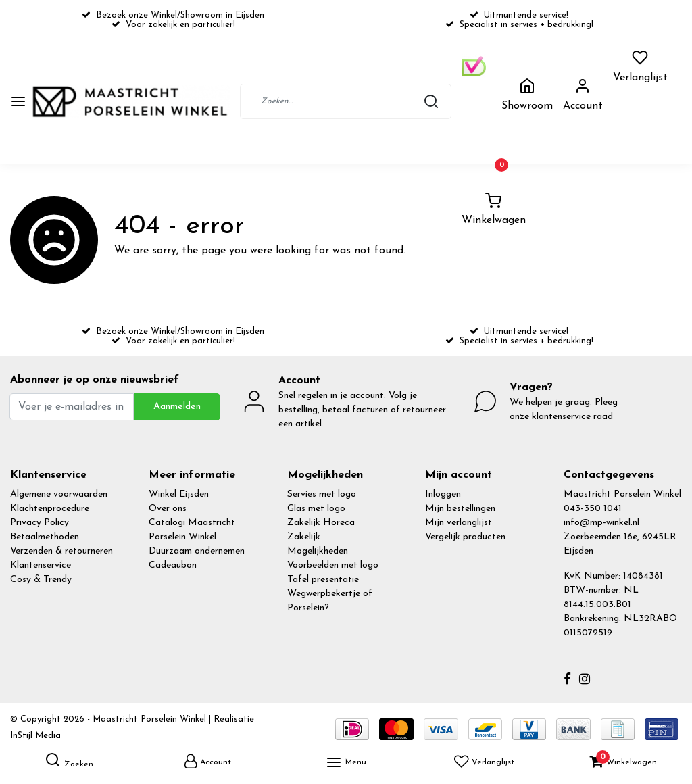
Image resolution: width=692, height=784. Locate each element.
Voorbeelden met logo (333, 565)
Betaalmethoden (45, 537)
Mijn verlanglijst (459, 523)
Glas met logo (316, 509)
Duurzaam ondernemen (197, 551)
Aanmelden (177, 407)
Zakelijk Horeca (321, 523)
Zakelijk (304, 537)
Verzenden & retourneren (61, 551)
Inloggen (443, 494)
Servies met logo (322, 494)
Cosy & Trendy (41, 580)
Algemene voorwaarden (59, 494)
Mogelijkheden (318, 551)
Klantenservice (41, 565)
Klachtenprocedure (50, 509)
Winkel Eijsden (179, 494)
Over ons (168, 509)
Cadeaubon (173, 565)
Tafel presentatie (323, 580)
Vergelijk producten (465, 537)
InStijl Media (35, 736)
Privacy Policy (40, 523)
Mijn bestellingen (460, 509)
